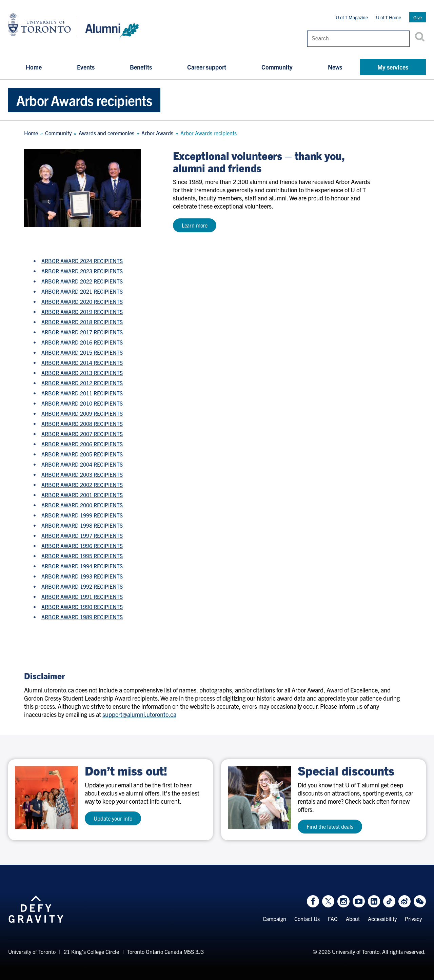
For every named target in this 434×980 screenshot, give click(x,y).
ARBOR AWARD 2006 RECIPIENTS (82, 444)
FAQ (333, 919)
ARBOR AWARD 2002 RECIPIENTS (82, 485)
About (353, 919)
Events (86, 67)
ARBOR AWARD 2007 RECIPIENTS (82, 434)
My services (393, 67)
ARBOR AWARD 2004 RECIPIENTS (82, 464)
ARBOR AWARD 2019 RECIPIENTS (82, 312)
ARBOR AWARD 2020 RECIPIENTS (82, 301)
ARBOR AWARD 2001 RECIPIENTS (82, 495)
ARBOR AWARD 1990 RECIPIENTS (82, 607)
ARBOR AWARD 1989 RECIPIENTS (82, 617)
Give (418, 17)
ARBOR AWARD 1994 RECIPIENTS (82, 566)
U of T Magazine (352, 17)
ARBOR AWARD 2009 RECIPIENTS (82, 413)
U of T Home (389, 17)
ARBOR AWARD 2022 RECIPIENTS (82, 281)
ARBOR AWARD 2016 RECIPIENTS (82, 342)
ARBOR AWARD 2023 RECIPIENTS (82, 271)
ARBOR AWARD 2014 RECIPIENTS (82, 362)
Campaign (274, 919)
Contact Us (307, 919)
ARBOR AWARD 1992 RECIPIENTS (82, 586)
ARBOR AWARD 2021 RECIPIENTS (82, 291)
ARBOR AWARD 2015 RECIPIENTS (82, 352)
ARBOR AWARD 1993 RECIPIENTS (82, 576)
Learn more (195, 225)
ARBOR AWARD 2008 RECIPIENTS (82, 424)
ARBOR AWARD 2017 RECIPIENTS (82, 332)
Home (34, 67)
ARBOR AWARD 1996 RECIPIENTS (82, 546)
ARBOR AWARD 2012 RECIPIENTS (82, 383)
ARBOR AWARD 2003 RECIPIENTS (82, 474)
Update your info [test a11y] (113, 818)
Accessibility (382, 919)
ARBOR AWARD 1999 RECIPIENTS (82, 515)
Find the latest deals (330, 826)
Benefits (141, 67)
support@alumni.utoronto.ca (139, 714)
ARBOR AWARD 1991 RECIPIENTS (82, 596)
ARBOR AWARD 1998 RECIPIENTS (82, 525)
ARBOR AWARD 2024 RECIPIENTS (82, 261)
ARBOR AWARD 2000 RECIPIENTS (82, 505)
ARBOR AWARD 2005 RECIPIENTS (82, 454)
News (335, 67)
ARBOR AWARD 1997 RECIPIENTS (82, 535)
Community (277, 67)
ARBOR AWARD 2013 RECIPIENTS (82, 373)
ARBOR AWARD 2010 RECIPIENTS (82, 403)
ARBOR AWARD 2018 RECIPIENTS (82, 322)
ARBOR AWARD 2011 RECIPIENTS (82, 393)
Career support (207, 67)
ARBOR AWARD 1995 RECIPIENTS (82, 556)
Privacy (413, 919)
